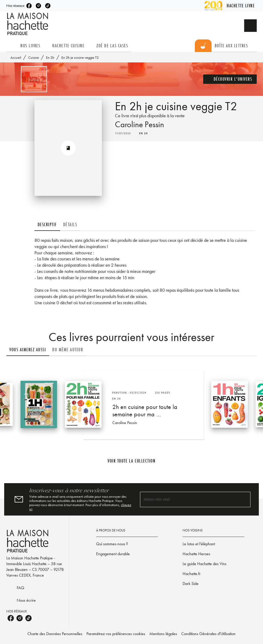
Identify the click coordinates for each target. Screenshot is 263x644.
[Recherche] (250, 26)
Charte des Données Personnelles (55, 634)
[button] (230, 79)
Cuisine (34, 57)
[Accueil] (28, 24)
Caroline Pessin (139, 124)
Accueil (16, 57)
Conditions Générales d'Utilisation (208, 634)
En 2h (50, 57)
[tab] (12, 46)
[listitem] (29, 6)
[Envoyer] (244, 499)
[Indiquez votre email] (189, 499)
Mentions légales (163, 634)
